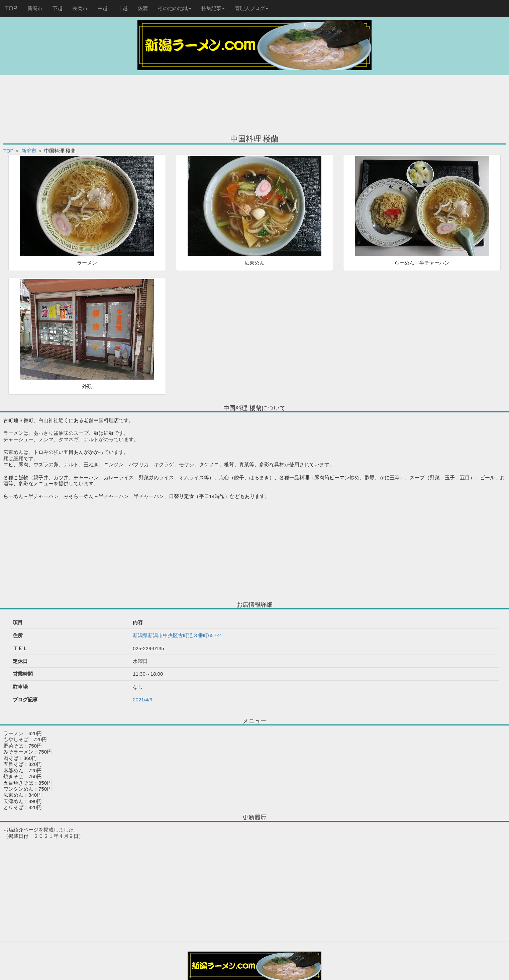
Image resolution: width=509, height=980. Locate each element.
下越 (58, 8)
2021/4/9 (142, 700)
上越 (123, 8)
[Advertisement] (254, 100)
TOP (11, 8)
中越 (103, 8)
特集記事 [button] (213, 8)
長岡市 (80, 8)
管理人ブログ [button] (251, 8)
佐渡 (143, 8)
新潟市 (35, 8)
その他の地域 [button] (175, 8)
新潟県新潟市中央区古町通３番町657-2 (177, 635)
